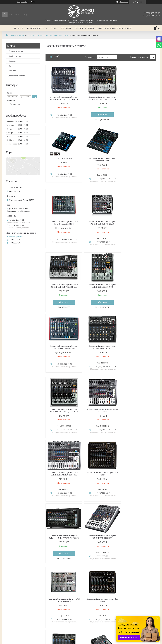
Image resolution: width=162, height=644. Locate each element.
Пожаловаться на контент (91, 641)
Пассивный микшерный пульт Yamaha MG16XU (63, 159)
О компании (90, 605)
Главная (19, 28)
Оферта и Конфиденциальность (115, 28)
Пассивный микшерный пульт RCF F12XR (101, 347)
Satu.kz (92, 639)
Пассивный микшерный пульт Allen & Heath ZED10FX (101, 159)
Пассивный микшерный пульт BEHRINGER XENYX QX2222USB (63, 474)
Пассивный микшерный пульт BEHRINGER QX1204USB (101, 223)
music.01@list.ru (16, 237)
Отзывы (12, 71)
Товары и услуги (35, 28)
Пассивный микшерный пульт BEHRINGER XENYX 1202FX (138, 159)
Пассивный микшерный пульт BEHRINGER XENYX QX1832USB (138, 474)
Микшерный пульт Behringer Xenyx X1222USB (138, 284)
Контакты (66, 28)
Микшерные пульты (59, 35)
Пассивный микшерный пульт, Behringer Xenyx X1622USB (63, 537)
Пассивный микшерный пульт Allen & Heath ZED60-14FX (138, 223)
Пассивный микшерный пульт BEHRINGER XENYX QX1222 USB (101, 98)
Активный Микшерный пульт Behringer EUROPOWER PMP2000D (138, 347)
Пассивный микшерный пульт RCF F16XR (138, 410)
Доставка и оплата (85, 28)
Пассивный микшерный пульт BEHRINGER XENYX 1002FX (101, 474)
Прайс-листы (15, 56)
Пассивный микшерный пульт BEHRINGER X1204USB (63, 410)
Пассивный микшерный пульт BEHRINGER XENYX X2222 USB (63, 223)
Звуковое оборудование (37, 35)
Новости (12, 61)
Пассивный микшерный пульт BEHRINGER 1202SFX (63, 284)
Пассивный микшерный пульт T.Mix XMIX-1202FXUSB (138, 537)
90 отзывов (124, 2)
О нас (54, 28)
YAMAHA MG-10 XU (138, 97)
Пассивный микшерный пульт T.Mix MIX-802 (101, 537)
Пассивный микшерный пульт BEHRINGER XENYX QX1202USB (63, 98)
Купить (102, 115)
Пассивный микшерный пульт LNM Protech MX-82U (101, 410)
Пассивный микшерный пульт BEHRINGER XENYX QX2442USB (101, 284)
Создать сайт (22, 2)
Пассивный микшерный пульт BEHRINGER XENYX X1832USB (63, 347)
